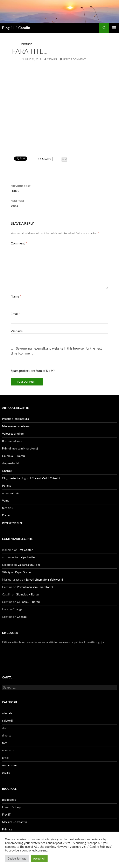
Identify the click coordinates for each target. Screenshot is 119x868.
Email (16, 314)
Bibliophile (9, 800)
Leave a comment (74, 59)
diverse (27, 44)
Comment (19, 243)
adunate (7, 713)
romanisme (9, 765)
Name (16, 296)
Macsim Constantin (15, 822)
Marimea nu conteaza (16, 426)
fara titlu (8, 508)
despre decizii (11, 463)
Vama (59, 203)
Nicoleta (8, 565)
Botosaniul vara (12, 441)
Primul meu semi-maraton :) (20, 448)
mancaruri (9, 750)
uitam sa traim (11, 493)
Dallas (59, 188)
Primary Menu (114, 28)
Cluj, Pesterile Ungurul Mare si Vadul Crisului (31, 478)
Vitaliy (6, 572)
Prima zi (7, 829)
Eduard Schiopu (12, 807)
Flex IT (6, 814)
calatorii (7, 720)
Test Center (25, 550)
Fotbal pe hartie (24, 557)
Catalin (52, 59)
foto (5, 743)
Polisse (7, 486)
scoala (6, 773)
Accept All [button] (39, 859)
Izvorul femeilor (12, 523)
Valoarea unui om (13, 433)
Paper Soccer (23, 572)
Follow (45, 159)
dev (4, 728)
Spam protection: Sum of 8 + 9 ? (33, 371)
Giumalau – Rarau (13, 456)
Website (17, 331)
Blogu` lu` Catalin (16, 28)
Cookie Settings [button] (17, 859)
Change (7, 471)
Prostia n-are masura (15, 419)
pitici (5, 758)
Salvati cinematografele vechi (44, 579)
